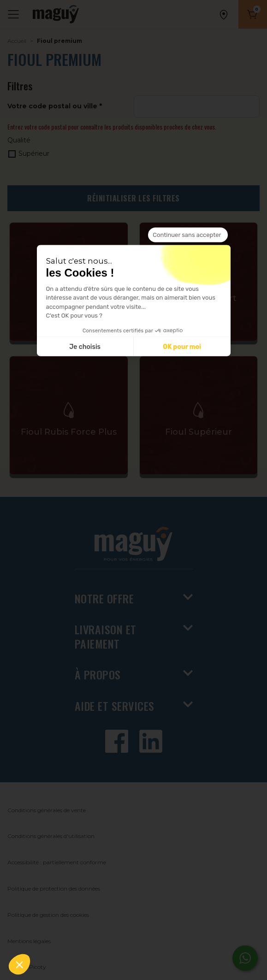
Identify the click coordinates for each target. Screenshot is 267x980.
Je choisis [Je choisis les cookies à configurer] (85, 346)
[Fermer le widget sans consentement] (188, 235)
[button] (19, 964)
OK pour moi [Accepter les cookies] (182, 346)
